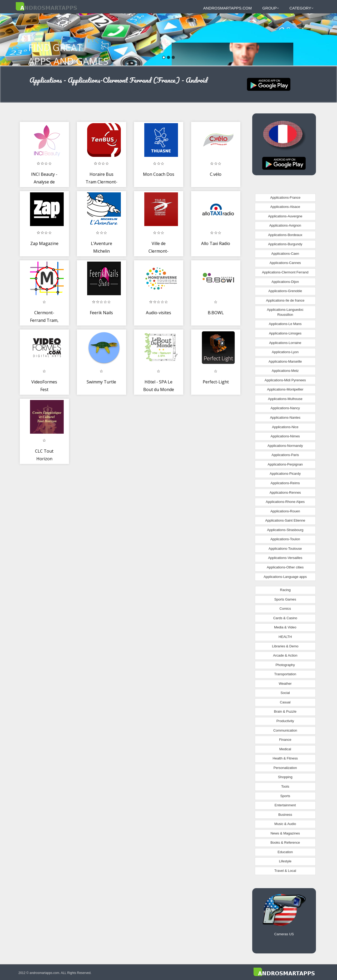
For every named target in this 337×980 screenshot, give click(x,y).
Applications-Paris (285, 455)
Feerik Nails (101, 313)
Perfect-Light (216, 382)
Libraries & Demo (285, 646)
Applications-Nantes (285, 417)
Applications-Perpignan (285, 464)
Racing (285, 590)
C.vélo (216, 174)
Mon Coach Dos (159, 174)
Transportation (285, 674)
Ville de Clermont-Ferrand (158, 251)
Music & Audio (285, 824)
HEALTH (285, 637)
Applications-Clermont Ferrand (285, 272)
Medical (285, 749)
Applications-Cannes (285, 263)
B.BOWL (216, 313)
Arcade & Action (285, 655)
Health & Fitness (285, 758)
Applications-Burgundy (285, 244)
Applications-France (285, 197)
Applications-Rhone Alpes (285, 502)
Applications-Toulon (285, 539)
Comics (285, 609)
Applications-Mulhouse (285, 399)
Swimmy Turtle (101, 382)
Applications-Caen (285, 254)
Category (301, 8)
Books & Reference (285, 842)
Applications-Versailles (285, 558)
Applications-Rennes (285, 492)
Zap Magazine (44, 243)
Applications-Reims (285, 483)
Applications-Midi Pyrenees (285, 380)
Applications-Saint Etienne (285, 520)
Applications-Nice (285, 427)
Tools (285, 786)
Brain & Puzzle (285, 711)
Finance (285, 740)
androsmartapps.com (227, 8)
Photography (285, 665)
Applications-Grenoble (285, 291)
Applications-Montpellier (285, 389)
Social (285, 693)
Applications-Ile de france (285, 300)
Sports (285, 796)
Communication (285, 730)
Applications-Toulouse (285, 549)
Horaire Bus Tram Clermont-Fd (101, 182)
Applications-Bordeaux (285, 235)
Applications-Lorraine (285, 343)
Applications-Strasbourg (285, 530)
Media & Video (285, 627)
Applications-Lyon (285, 352)
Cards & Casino (285, 618)
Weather (285, 684)
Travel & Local (285, 871)
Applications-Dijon (285, 282)
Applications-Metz (285, 371)
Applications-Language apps (285, 577)
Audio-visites (158, 313)
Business (285, 815)
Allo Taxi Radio (216, 243)
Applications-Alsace (285, 207)
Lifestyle (285, 861)
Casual (285, 702)
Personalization (285, 768)
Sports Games (285, 599)
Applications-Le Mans (285, 324)
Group (271, 8)
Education (285, 852)
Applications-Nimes (285, 436)
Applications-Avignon (285, 225)
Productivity (285, 721)
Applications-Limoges (285, 333)
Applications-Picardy (285, 474)
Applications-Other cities (285, 567)
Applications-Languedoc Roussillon (285, 312)
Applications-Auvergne (285, 216)
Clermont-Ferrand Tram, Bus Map (44, 320)
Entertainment (285, 805)
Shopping (285, 777)
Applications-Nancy (285, 408)
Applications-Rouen (285, 511)
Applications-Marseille (285, 361)
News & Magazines (285, 833)
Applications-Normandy (285, 446)
